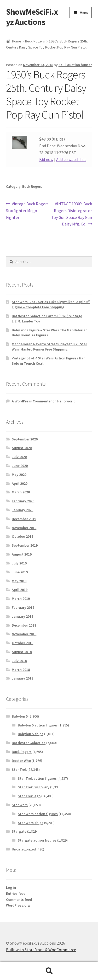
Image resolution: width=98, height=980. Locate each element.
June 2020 (20, 466)
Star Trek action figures (37, 778)
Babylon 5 (20, 716)
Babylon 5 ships (31, 734)
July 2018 (19, 661)
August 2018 (22, 652)
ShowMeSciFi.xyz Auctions (32, 17)
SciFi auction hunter (75, 65)
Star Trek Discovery (34, 787)
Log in (11, 887)
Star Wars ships (31, 823)
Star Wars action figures (38, 814)
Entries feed (16, 893)
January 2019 (22, 616)
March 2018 (21, 670)
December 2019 (24, 519)
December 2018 (24, 625)
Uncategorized (24, 849)
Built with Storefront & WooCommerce (41, 950)
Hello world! (67, 401)
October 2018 (22, 643)
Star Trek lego (29, 796)
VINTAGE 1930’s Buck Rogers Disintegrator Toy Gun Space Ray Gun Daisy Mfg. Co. (72, 214)
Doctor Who (21, 761)
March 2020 (21, 492)
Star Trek (19, 769)
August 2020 (22, 448)
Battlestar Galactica (29, 743)
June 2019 (20, 572)
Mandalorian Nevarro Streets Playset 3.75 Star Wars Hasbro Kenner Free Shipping (49, 347)
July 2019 (19, 563)
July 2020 (19, 457)
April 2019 (20, 590)
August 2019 (22, 554)
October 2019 (22, 536)
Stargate (19, 831)
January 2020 (22, 510)
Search (49, 971)
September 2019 (25, 545)
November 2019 (24, 528)
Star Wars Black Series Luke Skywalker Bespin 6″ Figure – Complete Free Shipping (51, 304)
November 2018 (24, 634)
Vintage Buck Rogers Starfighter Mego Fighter (27, 210)
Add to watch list (71, 159)
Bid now (46, 159)
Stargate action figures (37, 840)
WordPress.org (18, 905)
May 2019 (19, 581)
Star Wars (20, 805)
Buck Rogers (35, 41)
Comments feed (19, 900)
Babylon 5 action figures (38, 725)
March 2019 (21, 599)
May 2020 (19, 475)
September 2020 (25, 439)
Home (17, 41)
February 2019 (23, 607)
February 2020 (23, 501)
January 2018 (22, 678)
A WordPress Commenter (32, 401)
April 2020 (20, 483)
